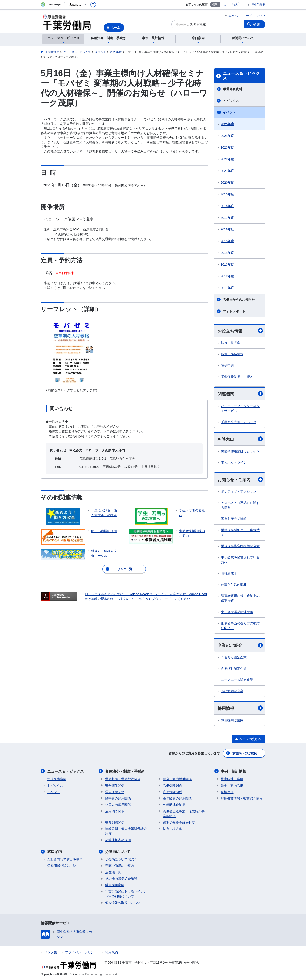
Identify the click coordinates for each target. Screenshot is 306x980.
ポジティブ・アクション (239, 492)
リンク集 (51, 952)
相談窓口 (240, 439)
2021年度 (227, 171)
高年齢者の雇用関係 (177, 798)
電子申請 (227, 365)
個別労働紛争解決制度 (179, 822)
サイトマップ (256, 16)
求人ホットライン (234, 462)
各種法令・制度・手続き (125, 771)
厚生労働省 (258, 5)
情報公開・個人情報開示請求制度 (126, 831)
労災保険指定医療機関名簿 (240, 546)
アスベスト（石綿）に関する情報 (240, 505)
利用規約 (112, 952)
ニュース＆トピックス (241, 76)
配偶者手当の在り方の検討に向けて (240, 626)
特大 (235, 5)
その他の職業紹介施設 (121, 878)
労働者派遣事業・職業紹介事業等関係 (184, 813)
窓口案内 (55, 851)
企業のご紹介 (240, 645)
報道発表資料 (232, 89)
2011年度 (227, 288)
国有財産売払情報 (234, 519)
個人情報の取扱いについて (124, 902)
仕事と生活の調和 (234, 585)
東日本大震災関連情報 (237, 612)
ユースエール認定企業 (237, 680)
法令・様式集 (231, 343)
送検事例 (227, 792)
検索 (257, 24)
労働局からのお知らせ (239, 300)
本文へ (233, 16)
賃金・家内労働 (232, 785)
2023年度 (227, 147)
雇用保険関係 (172, 792)
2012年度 (227, 276)
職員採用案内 (115, 885)
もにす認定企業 (232, 691)
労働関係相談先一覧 (62, 866)
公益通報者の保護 (118, 840)
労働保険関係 (172, 785)
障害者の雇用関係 (118, 798)
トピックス (231, 101)
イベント (229, 112)
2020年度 (227, 183)
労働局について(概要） (122, 859)
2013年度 (227, 264)
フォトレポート (234, 311)
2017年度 (227, 218)
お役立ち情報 (240, 331)
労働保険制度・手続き (237, 377)
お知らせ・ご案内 (240, 479)
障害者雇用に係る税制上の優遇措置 (240, 598)
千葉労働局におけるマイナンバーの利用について (126, 894)
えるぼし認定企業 (234, 669)
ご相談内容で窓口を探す (65, 859)
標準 (215, 5)
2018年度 (227, 206)
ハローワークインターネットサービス (240, 408)
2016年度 (227, 229)
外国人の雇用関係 (118, 805)
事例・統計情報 (234, 771)
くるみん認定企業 (234, 657)
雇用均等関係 (115, 811)
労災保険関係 (115, 792)
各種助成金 (229, 574)
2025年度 (227, 124)
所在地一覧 (113, 872)
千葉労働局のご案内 (120, 866)
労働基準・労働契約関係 (123, 779)
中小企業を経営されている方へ (240, 560)
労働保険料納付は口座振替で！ (240, 533)
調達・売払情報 (232, 354)
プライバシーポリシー (81, 952)
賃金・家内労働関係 (177, 779)
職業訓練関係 (115, 822)
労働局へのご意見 (245, 753)
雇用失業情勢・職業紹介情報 (242, 798)
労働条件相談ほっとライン (240, 451)
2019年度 (227, 194)
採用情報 (240, 708)
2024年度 (227, 136)
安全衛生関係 (115, 785)
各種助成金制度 (174, 805)
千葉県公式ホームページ (239, 422)
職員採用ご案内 (232, 720)
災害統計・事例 (232, 779)
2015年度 (227, 241)
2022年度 (227, 159)
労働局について (118, 851)
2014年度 (227, 253)
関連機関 (240, 394)
